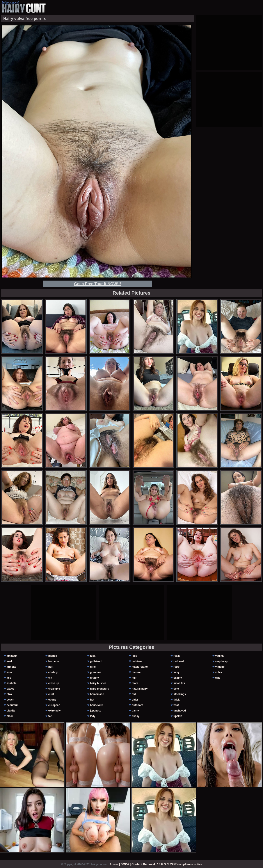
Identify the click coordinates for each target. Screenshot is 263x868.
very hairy (221, 661)
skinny (178, 678)
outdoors (137, 705)
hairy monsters (100, 689)
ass (9, 678)
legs (134, 656)
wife (218, 678)
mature (136, 672)
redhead (179, 661)
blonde (53, 656)
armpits (11, 667)
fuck (93, 656)
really (177, 656)
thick (177, 700)
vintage (220, 667)
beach (10, 700)
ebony (52, 700)
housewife (97, 705)
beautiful (12, 705)
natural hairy (140, 689)
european (54, 705)
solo (176, 689)
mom (135, 683)
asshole (12, 683)
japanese (96, 711)
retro (177, 667)
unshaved (180, 711)
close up (54, 683)
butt (51, 667)
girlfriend (96, 661)
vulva (219, 672)
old (134, 694)
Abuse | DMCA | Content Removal (132, 864)
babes (10, 689)
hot (92, 700)
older (135, 700)
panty (135, 711)
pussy (136, 716)
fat (50, 716)
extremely (55, 711)
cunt (51, 694)
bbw (9, 694)
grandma (96, 672)
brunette (54, 661)
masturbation (140, 667)
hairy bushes (98, 683)
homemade (97, 694)
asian (10, 672)
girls (93, 667)
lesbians (137, 661)
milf (134, 678)
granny (94, 678)
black (10, 716)
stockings (180, 694)
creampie (54, 689)
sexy (177, 672)
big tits (11, 711)
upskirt (178, 716)
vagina (219, 656)
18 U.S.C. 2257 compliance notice (180, 864)
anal (9, 661)
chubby (53, 672)
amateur (12, 656)
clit (50, 678)
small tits (179, 683)
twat (176, 705)
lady (93, 716)
